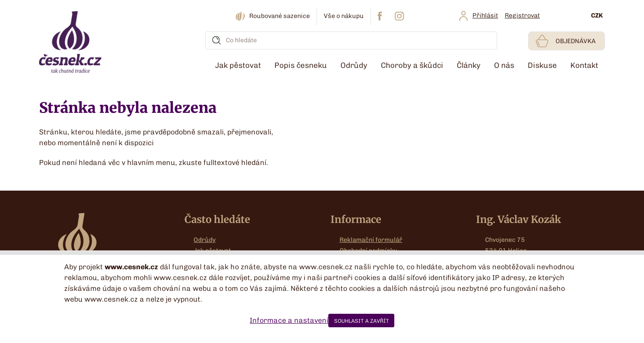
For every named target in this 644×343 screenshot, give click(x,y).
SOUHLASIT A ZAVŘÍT (362, 321)
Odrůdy (205, 240)
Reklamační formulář (371, 240)
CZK (597, 16)
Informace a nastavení (289, 320)
